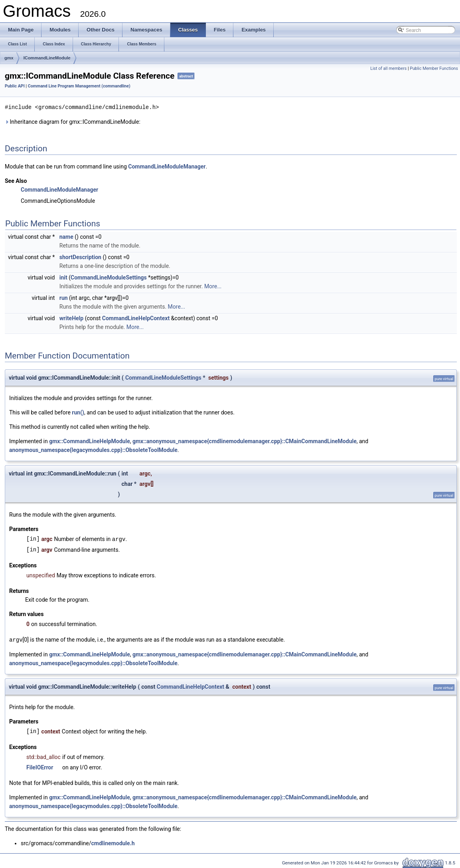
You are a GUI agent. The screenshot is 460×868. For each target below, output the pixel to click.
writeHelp (71, 318)
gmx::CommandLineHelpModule (90, 441)
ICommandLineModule (47, 58)
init (63, 277)
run (64, 297)
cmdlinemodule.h (113, 842)
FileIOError (40, 766)
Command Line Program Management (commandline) (79, 86)
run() (78, 412)
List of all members (388, 68)
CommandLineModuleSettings (109, 277)
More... (213, 286)
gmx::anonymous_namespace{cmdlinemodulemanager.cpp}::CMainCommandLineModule (245, 441)
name (66, 236)
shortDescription (80, 257)
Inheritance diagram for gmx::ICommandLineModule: (73, 121)
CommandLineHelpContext (136, 318)
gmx (9, 58)
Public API (15, 86)
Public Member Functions (434, 68)
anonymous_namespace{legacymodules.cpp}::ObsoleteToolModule (93, 450)
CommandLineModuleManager (167, 166)
